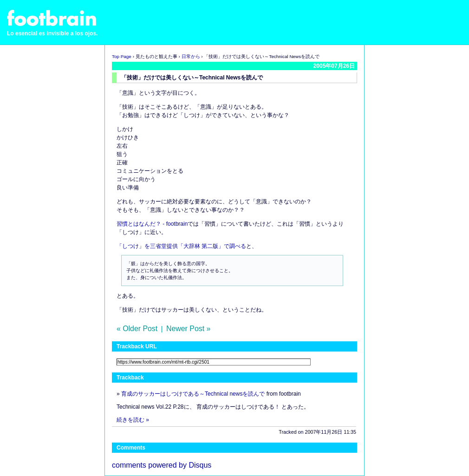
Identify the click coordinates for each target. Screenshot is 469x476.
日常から (191, 56)
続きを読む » (133, 420)
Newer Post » (188, 329)
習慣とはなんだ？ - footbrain (152, 224)
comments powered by (162, 465)
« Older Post (137, 329)
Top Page (122, 56)
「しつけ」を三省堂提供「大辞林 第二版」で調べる (181, 246)
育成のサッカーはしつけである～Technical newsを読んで (193, 394)
